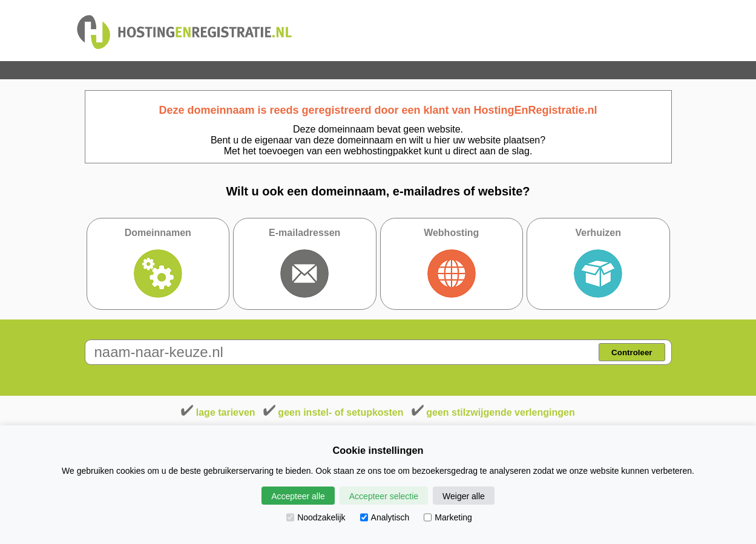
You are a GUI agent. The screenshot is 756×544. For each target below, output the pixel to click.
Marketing (448, 517)
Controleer (632, 352)
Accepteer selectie (384, 496)
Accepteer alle (298, 496)
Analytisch (385, 517)
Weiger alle (464, 496)
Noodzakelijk (316, 517)
